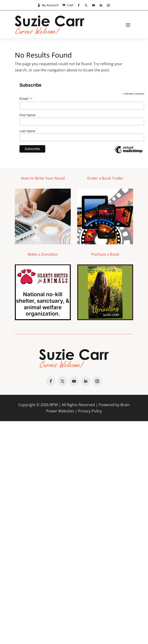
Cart (70, 5)
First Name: (28, 115)
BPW (54, 405)
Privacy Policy (90, 411)
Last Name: (28, 131)
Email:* (26, 99)
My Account (50, 5)
